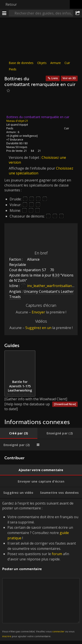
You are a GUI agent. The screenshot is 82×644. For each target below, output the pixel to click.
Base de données (21, 63)
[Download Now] (65, 404)
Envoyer (38, 312)
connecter (58, 631)
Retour (11, 4)
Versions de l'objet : (25, 157)
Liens (55, 78)
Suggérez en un (38, 328)
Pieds (13, 69)
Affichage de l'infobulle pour (32, 168)
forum (57, 554)
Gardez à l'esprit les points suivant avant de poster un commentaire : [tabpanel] (41, 570)
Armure (56, 63)
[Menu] (4, 13)
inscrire (7, 636)
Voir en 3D (69, 78)
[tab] (19, 433)
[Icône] (12, 105)
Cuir (67, 63)
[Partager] (78, 13)
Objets (42, 63)
